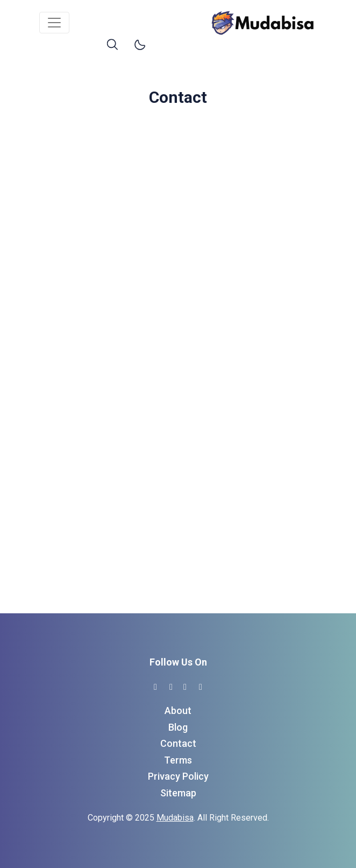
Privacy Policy (178, 776)
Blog (178, 727)
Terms (178, 760)
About (178, 710)
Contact (178, 743)
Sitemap (178, 793)
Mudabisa (175, 818)
